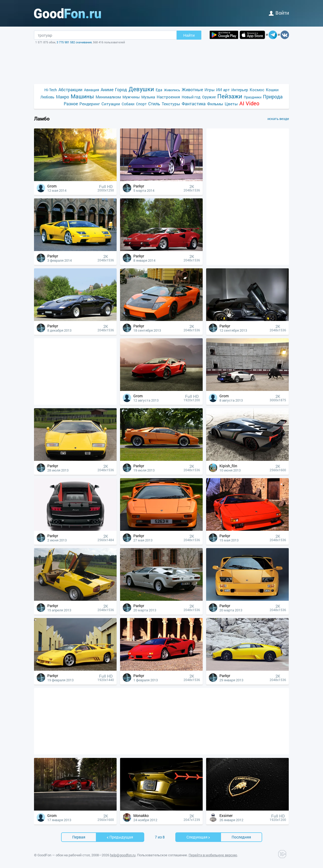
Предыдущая (120, 837)
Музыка (148, 97)
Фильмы (215, 104)
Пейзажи (230, 96)
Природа (273, 97)
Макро (63, 97)
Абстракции (70, 89)
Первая (79, 837)
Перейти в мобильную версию (213, 855)
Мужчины (131, 97)
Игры (210, 90)
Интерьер (240, 90)
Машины (82, 96)
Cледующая (198, 837)
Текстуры (171, 104)
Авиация (92, 90)
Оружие (209, 97)
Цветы (231, 104)
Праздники (253, 97)
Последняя (241, 837)
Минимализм (108, 97)
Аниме (107, 89)
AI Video (249, 103)
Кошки (272, 90)
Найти (189, 35)
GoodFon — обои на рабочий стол (64, 855)
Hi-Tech (51, 90)
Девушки (141, 89)
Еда (159, 90)
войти (279, 13)
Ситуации (111, 104)
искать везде (278, 119)
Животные (192, 89)
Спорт (141, 104)
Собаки (128, 104)
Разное (71, 104)
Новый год (191, 97)
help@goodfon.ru (123, 855)
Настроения (168, 97)
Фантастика (194, 104)
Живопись (172, 90)
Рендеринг (90, 104)
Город (121, 89)
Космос (257, 90)
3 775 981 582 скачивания (74, 42)
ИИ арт (223, 90)
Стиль (154, 104)
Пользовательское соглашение (162, 855)
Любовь (47, 97)
